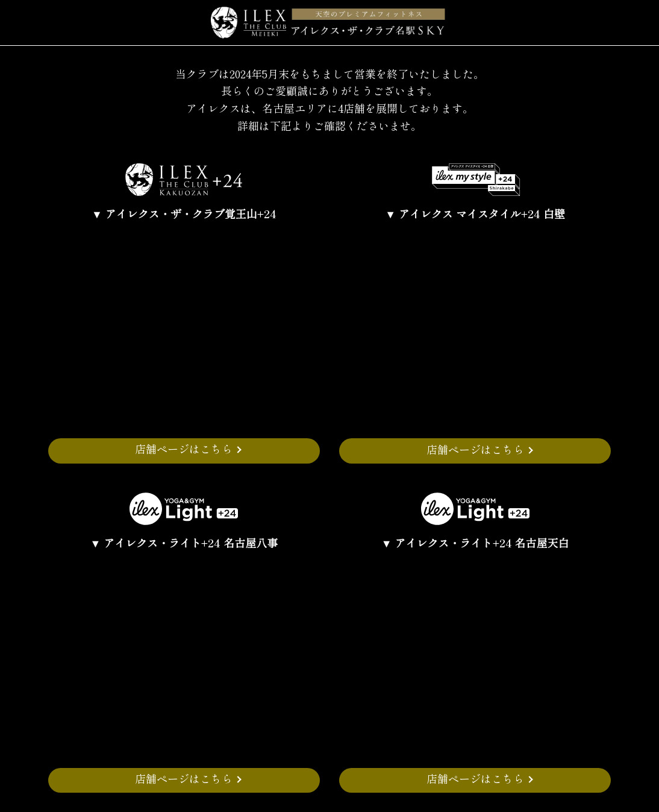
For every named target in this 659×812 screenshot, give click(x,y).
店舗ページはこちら (184, 448)
